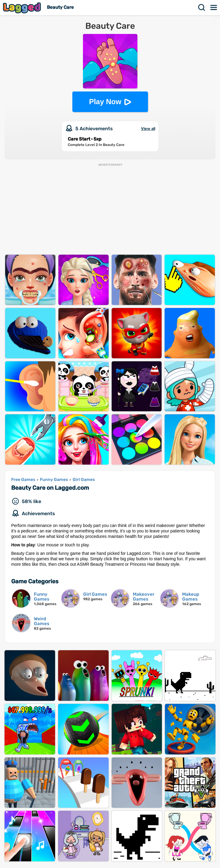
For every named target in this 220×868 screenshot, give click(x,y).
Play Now (105, 102)
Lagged (23, 8)
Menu (214, 8)
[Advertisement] (110, 209)
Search (202, 8)
